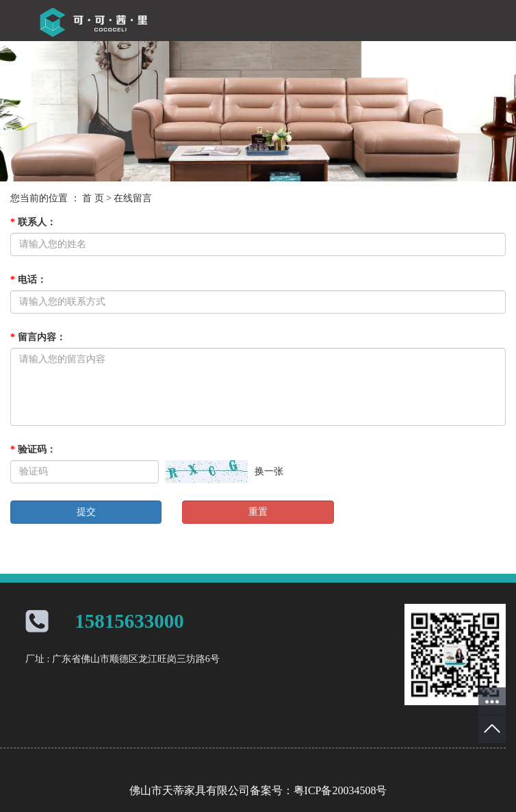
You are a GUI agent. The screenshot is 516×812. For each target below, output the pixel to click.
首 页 (93, 198)
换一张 (269, 471)
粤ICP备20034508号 (340, 790)
